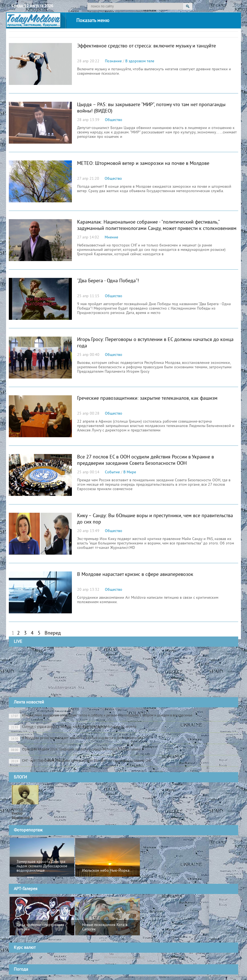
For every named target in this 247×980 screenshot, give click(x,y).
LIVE (18, 642)
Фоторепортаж (28, 830)
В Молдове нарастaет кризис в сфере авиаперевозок (135, 575)
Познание (113, 61)
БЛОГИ (20, 777)
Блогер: (21, 814)
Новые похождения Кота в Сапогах (105, 927)
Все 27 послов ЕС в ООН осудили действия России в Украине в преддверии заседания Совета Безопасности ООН (146, 460)
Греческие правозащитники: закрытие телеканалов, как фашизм (147, 398)
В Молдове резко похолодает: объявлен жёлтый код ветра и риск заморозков (76, 739)
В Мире (130, 472)
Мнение (111, 237)
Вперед (53, 633)
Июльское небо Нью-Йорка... (107, 871)
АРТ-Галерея (26, 889)
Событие (112, 472)
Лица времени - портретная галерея (40, 927)
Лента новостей (29, 702)
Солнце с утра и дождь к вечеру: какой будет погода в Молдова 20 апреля (73, 727)
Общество (114, 120)
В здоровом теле (140, 61)
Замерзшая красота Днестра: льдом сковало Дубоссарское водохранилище (42, 866)
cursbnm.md (136, 957)
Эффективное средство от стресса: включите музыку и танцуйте (146, 46)
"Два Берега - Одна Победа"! (108, 281)
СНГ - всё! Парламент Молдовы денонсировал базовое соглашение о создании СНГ (80, 761)
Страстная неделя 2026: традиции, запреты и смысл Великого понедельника (75, 750)
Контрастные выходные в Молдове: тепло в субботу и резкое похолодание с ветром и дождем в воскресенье (101, 716)
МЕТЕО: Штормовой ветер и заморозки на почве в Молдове (143, 164)
